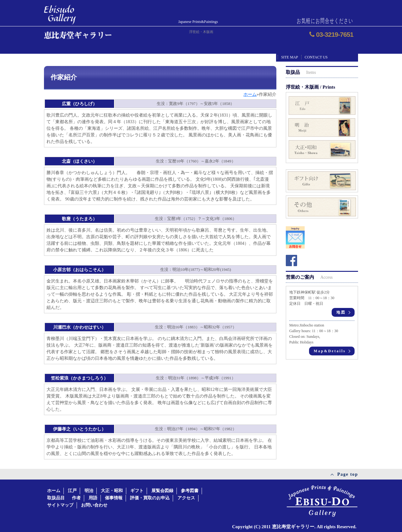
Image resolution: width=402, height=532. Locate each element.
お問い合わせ (94, 505)
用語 (93, 498)
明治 (89, 491)
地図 (341, 312)
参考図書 (190, 491)
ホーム (54, 491)
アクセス (186, 498)
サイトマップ (60, 505)
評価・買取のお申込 (150, 498)
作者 (76, 498)
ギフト (137, 491)
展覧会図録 (162, 491)
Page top (348, 474)
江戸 (72, 491)
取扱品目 (56, 498)
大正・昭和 (112, 491)
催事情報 (114, 498)
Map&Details (330, 351)
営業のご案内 (309, 277)
